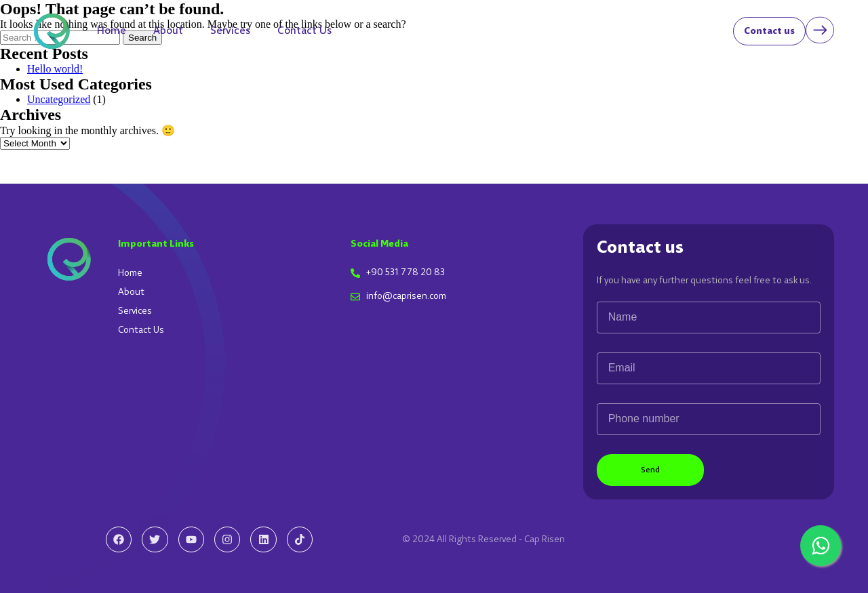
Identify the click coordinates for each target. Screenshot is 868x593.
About (168, 31)
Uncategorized (59, 99)
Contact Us (304, 31)
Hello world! (55, 69)
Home (112, 31)
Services (230, 31)
